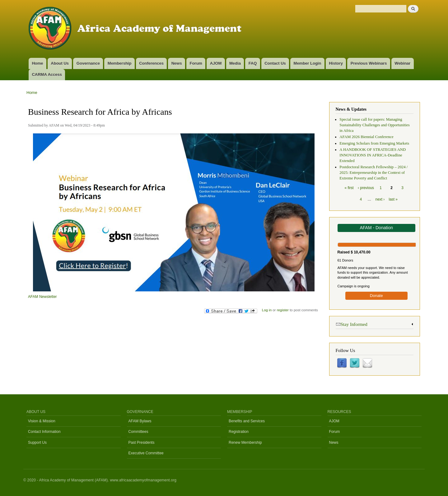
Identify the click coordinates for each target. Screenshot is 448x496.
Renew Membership (245, 443)
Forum (196, 63)
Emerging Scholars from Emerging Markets (374, 143)
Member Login (308, 63)
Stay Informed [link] (352, 324)
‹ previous (366, 188)
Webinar (402, 63)
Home (37, 63)
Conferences (151, 63)
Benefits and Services (247, 421)
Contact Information (44, 432)
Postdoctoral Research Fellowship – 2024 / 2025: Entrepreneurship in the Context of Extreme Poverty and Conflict (373, 173)
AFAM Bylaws (140, 421)
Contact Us (275, 63)
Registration (239, 432)
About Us (60, 63)
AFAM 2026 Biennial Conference (366, 137)
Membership (120, 63)
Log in (267, 310)
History (336, 63)
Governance (88, 63)
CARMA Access (47, 74)
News (177, 63)
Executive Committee (146, 453)
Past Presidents (142, 443)
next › (380, 199)
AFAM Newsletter (42, 297)
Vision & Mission (42, 421)
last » (393, 199)
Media (235, 63)
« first (349, 188)
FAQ (253, 63)
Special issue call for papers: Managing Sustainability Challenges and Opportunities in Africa (374, 125)
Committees (138, 432)
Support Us (37, 443)
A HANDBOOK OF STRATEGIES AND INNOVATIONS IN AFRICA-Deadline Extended (373, 155)
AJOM (216, 63)
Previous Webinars (369, 63)
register (283, 310)
